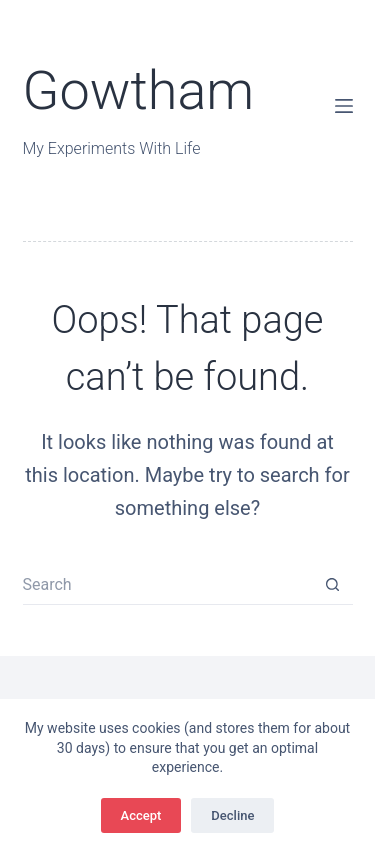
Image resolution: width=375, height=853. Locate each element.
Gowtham (139, 90)
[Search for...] (168, 585)
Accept (141, 815)
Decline (232, 815)
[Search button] (333, 585)
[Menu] (344, 106)
